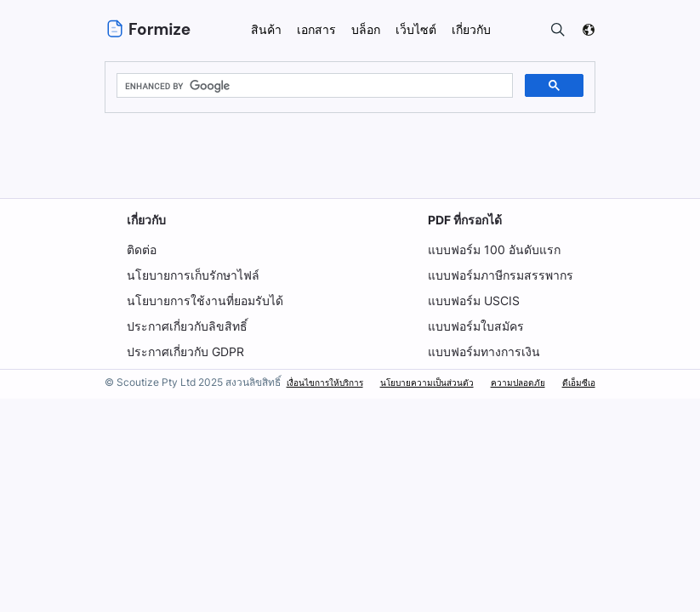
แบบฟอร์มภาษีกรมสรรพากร (501, 275)
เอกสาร (316, 29)
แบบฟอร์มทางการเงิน (484, 351)
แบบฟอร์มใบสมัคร (476, 326)
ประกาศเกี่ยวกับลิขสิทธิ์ (187, 326)
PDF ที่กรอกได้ (465, 220)
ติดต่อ (142, 249)
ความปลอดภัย (518, 382)
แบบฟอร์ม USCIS (474, 300)
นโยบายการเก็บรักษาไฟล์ (193, 275)
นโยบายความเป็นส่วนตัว (427, 382)
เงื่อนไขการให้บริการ (325, 382)
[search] (313, 86)
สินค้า (266, 29)
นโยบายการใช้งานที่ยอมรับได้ (205, 300)
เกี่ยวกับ (146, 220)
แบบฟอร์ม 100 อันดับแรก (493, 249)
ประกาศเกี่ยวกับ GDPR (185, 351)
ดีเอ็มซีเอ (579, 382)
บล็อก (366, 29)
